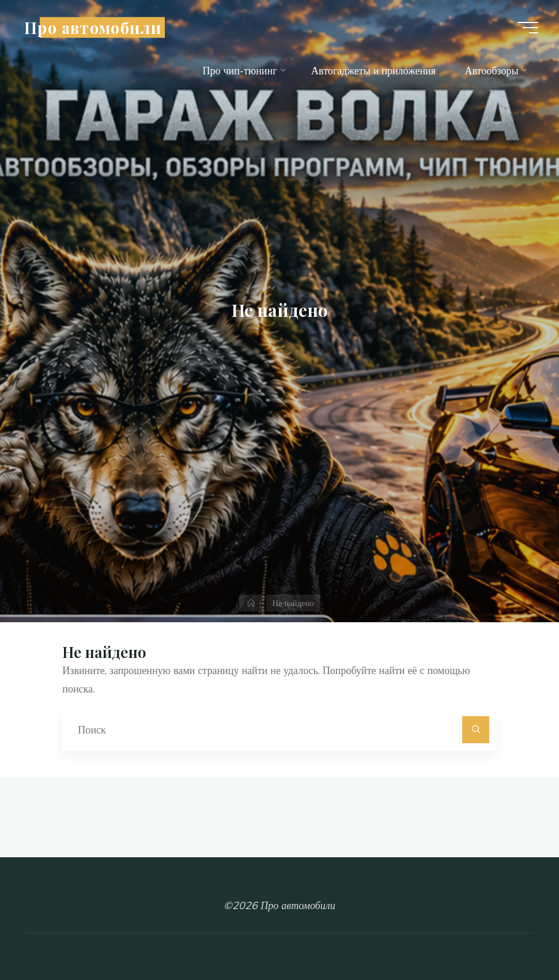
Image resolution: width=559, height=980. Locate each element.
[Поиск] (476, 730)
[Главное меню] (528, 28)
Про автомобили (93, 27)
